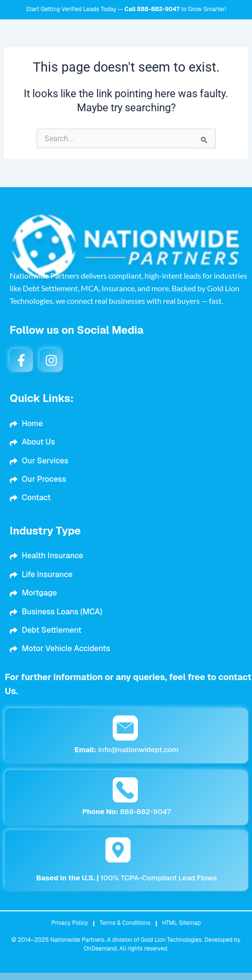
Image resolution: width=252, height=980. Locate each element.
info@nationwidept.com (126, 750)
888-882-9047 (158, 9)
